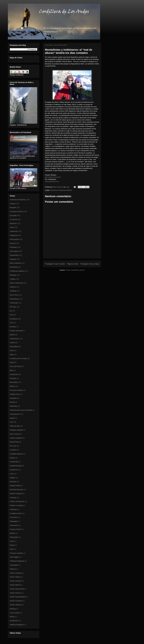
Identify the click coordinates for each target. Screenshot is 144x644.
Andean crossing (16, 505)
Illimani (12, 533)
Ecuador (13, 327)
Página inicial (73, 264)
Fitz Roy (13, 307)
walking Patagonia (17, 625)
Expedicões (14, 255)
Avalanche (14, 231)
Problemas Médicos (65, 190)
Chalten (13, 279)
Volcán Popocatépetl (18, 597)
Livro (12, 422)
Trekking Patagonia (17, 561)
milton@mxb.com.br (52, 181)
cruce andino (15, 613)
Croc (12, 323)
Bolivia (12, 335)
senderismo (14, 621)
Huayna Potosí (15, 529)
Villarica (13, 569)
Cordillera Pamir (16, 513)
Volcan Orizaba (16, 573)
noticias (13, 204)
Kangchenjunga (16, 466)
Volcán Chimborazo (17, 501)
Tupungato (14, 565)
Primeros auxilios (16, 553)
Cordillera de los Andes (19, 359)
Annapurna (14, 319)
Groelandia (14, 462)
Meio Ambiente (15, 263)
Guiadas (13, 259)
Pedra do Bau (15, 426)
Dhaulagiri (14, 521)
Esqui (12, 362)
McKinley (13, 482)
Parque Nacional (16, 331)
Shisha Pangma (16, 494)
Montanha (54, 190)
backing (13, 609)
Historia (13, 287)
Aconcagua (14, 251)
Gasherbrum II (15, 414)
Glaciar (12, 458)
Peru (12, 315)
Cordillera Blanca (16, 454)
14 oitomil (13, 219)
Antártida (13, 398)
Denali (12, 402)
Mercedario (14, 347)
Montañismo (14, 299)
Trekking (13, 291)
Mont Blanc (14, 382)
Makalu (13, 478)
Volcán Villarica (16, 605)
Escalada (13, 215)
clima (12, 351)
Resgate (13, 207)
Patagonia (14, 235)
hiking (12, 617)
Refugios (13, 275)
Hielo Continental (16, 283)
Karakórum (14, 470)
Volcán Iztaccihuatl (17, 589)
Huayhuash (14, 374)
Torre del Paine (16, 366)
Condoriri (13, 450)
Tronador (13, 498)
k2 (11, 311)
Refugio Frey (15, 394)
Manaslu (13, 378)
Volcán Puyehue (16, 601)
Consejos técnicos (17, 211)
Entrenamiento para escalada (21, 410)
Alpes (12, 355)
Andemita (13, 509)
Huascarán (14, 525)
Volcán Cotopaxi (16, 438)
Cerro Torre (14, 295)
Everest (13, 243)
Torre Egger (14, 557)
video (12, 227)
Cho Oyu (13, 446)
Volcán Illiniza (15, 585)
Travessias (14, 303)
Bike (11, 370)
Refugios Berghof (16, 430)
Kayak (12, 418)
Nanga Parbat (15, 486)
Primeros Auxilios (16, 390)
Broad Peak (14, 442)
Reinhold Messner (17, 490)
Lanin (12, 541)
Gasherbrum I (15, 339)
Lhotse (12, 343)
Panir (12, 549)
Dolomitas (14, 406)
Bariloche (13, 223)
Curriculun (14, 517)
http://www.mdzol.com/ (53, 177)
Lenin (12, 474)
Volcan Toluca (15, 577)
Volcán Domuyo (16, 581)
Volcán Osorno (15, 593)
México (12, 386)
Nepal (12, 545)
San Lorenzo (15, 434)
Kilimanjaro (14, 537)
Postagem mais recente (55, 264)
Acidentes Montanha (18, 200)
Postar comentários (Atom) (75, 270)
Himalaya (13, 247)
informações (14, 239)
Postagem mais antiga (90, 264)
